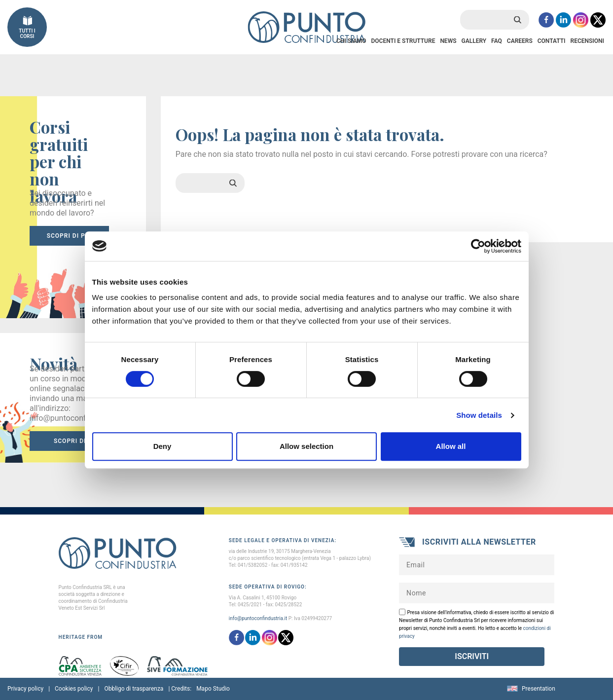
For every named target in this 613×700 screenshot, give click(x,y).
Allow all (451, 446)
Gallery (474, 41)
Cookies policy (74, 689)
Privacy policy (25, 689)
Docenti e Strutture (403, 41)
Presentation (539, 689)
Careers (520, 41)
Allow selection (306, 446)
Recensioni (587, 41)
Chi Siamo (351, 41)
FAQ (497, 41)
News (448, 41)
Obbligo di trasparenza (134, 689)
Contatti (552, 41)
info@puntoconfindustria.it (258, 618)
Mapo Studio (213, 689)
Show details (479, 415)
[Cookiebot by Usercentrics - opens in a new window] (478, 246)
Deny (162, 446)
